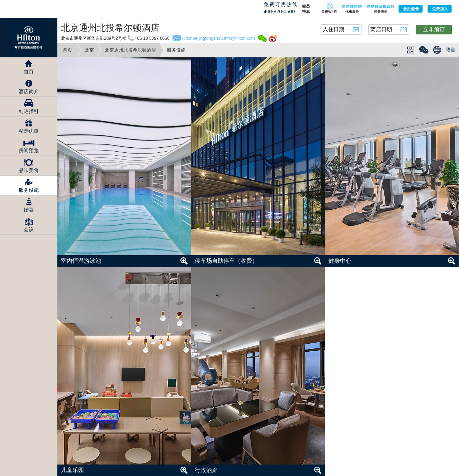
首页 (67, 50)
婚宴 (29, 210)
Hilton (29, 38)
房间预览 (29, 151)
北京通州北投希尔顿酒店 (130, 50)
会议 (29, 229)
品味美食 (29, 170)
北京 (89, 50)
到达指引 (29, 111)
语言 (451, 50)
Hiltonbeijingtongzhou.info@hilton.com (218, 38)
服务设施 (29, 190)
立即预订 (434, 29)
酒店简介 (29, 91)
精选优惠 (29, 131)
